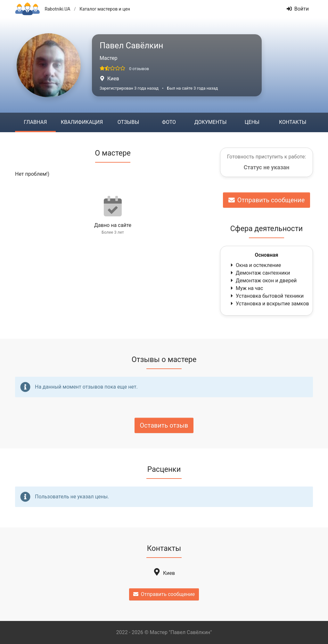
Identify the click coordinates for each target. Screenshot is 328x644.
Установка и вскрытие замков (269, 304)
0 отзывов (139, 69)
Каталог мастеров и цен (105, 9)
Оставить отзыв (164, 425)
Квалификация (82, 122)
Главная (35, 122)
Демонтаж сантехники (260, 273)
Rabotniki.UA (57, 9)
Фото (169, 122)
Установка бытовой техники (266, 296)
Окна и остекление (255, 265)
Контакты (293, 122)
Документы (211, 122)
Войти (298, 9)
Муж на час (246, 288)
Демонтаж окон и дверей (263, 281)
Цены (252, 122)
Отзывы (128, 122)
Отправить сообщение (267, 200)
